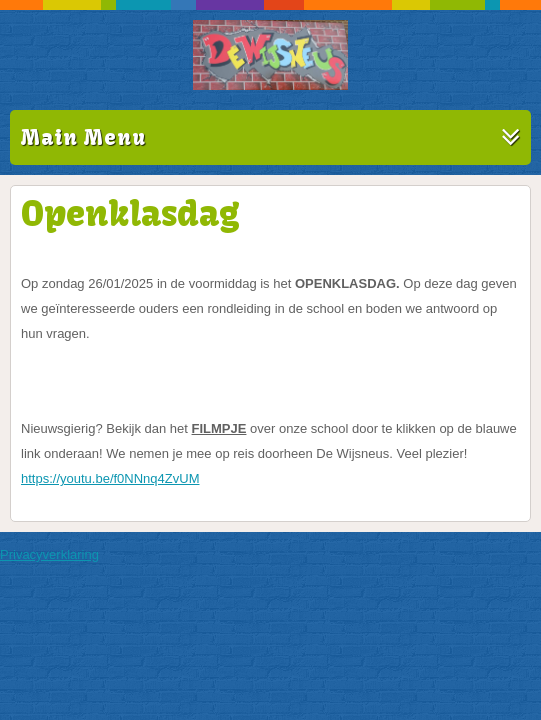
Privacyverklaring (49, 554)
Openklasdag (130, 213)
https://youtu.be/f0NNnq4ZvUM (110, 478)
